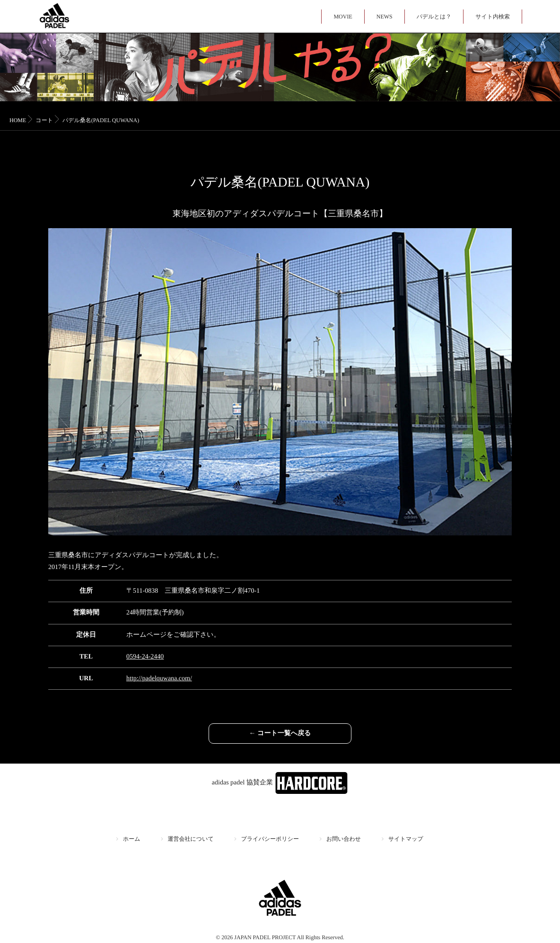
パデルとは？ (434, 17)
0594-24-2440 (145, 657)
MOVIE (343, 17)
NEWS (385, 17)
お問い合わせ (344, 839)
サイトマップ (406, 839)
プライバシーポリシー (270, 839)
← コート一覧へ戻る (280, 734)
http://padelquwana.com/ (159, 679)
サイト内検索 (493, 17)
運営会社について (191, 839)
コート (44, 120)
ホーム (132, 839)
